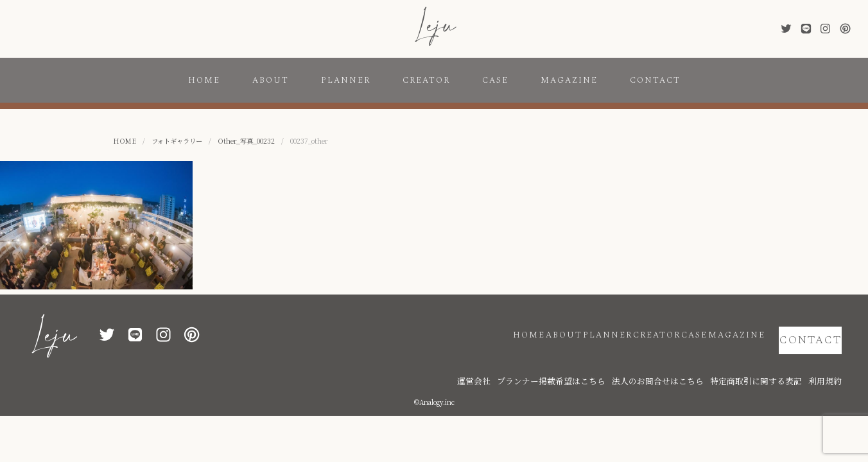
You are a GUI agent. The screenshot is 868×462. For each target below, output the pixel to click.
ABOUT (271, 80)
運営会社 (553, 361)
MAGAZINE (569, 80)
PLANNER (346, 80)
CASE (495, 80)
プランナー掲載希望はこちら (614, 361)
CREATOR (426, 80)
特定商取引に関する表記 (774, 361)
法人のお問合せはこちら (697, 361)
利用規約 (829, 361)
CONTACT (655, 80)
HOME (204, 80)
